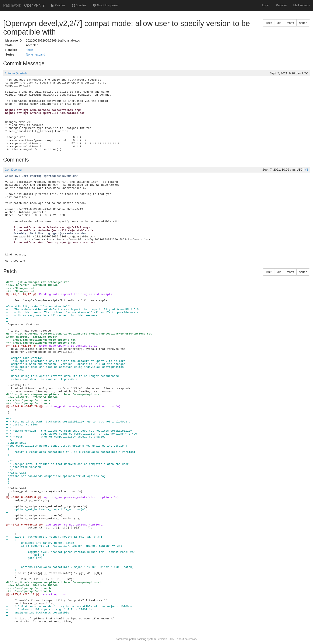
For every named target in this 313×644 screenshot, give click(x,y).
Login (266, 5)
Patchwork (12, 5)
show (29, 50)
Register (281, 5)
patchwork (122, 639)
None (30, 54)
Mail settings (302, 5)
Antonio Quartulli (16, 73)
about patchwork (187, 639)
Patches (58, 5)
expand (40, 54)
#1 (307, 170)
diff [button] (279, 23)
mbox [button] (290, 23)
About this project (106, 5)
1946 (269, 23)
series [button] (303, 23)
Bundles (79, 5)
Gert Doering (13, 170)
